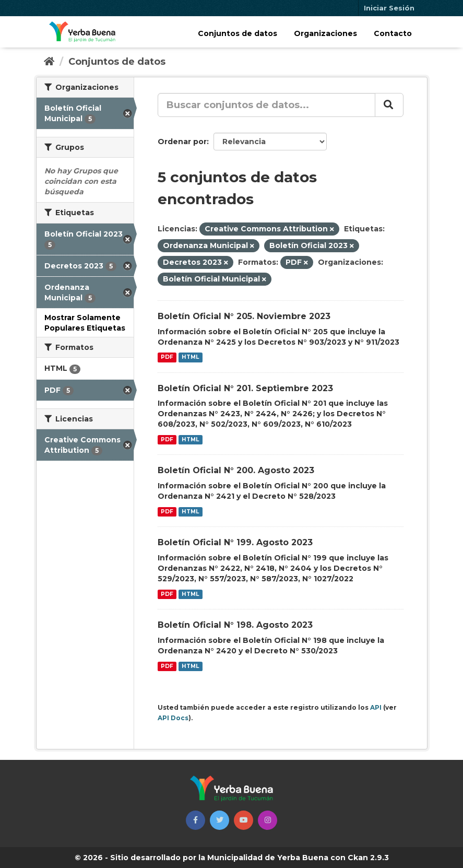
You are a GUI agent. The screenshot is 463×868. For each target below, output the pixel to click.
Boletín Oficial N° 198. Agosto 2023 (235, 625)
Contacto (393, 33)
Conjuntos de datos (238, 33)
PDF (167, 357)
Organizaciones (325, 33)
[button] (195, 820)
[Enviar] (389, 105)
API (376, 707)
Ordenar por (182, 142)
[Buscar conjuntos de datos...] (266, 105)
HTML (190, 357)
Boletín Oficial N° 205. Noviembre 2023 (244, 316)
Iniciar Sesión (389, 8)
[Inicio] (49, 62)
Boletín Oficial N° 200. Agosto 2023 (236, 470)
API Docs (173, 718)
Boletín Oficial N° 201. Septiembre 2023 (245, 388)
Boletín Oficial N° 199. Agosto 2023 (235, 542)
